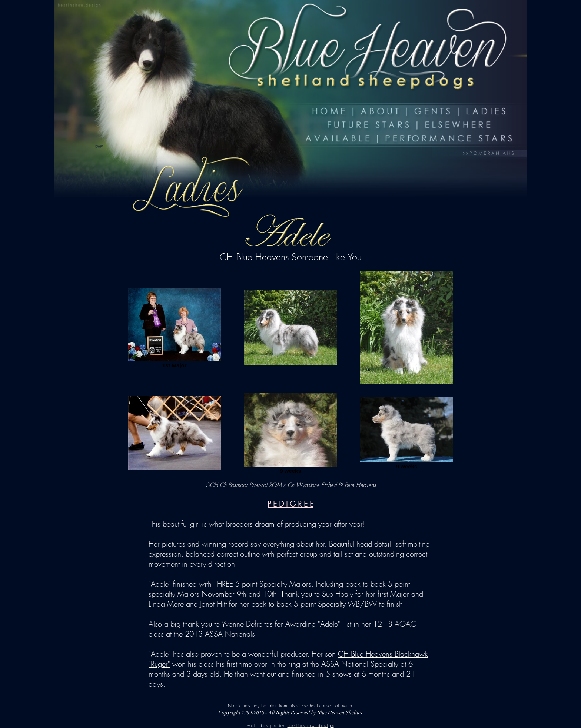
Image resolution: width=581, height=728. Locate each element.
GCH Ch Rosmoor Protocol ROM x (246, 485)
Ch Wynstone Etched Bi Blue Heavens (332, 485)
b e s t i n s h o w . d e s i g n (311, 725)
